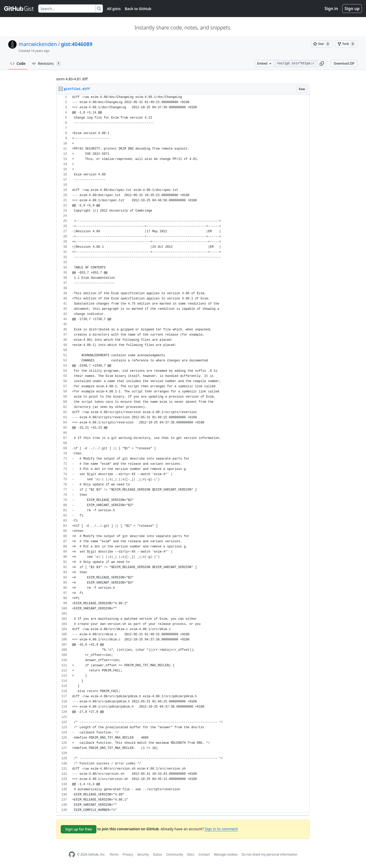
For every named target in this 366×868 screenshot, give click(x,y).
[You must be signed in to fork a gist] (346, 44)
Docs (191, 854)
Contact (204, 854)
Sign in (331, 9)
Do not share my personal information (270, 854)
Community (175, 854)
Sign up (352, 9)
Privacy (128, 854)
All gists (114, 9)
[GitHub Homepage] (72, 854)
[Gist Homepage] (19, 9)
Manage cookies (226, 854)
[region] (183, 454)
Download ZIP (344, 63)
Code (18, 63)
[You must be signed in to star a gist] (322, 44)
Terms (114, 854)
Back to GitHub (138, 9)
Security (143, 854)
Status (158, 854)
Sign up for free (79, 829)
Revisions (47, 64)
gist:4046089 (77, 44)
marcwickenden (38, 44)
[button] (322, 64)
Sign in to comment (221, 829)
